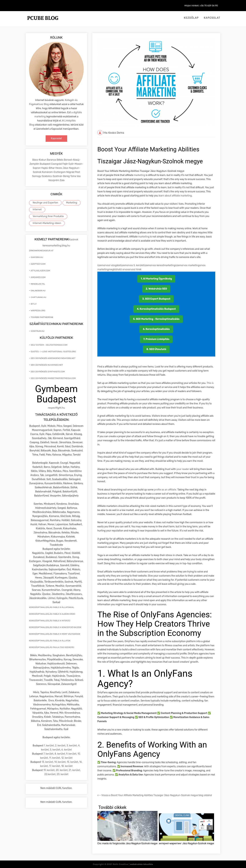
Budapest (45, 164)
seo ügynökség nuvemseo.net (47, 365)
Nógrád (71, 172)
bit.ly (34, 304)
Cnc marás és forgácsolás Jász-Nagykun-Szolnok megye (127, 843)
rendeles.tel (38, 284)
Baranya (52, 160)
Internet (37, 210)
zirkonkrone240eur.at (41, 251)
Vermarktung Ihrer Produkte (48, 216)
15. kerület (72, 762)
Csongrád (57, 164)
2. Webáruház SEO (156, 289)
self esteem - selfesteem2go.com (49, 345)
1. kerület (49, 746)
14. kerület (60, 762)
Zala (62, 180)
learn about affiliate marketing (175, 196)
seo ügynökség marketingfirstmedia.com (53, 378)
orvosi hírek (135, 269)
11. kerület (54, 758)
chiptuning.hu (39, 297)
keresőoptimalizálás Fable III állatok (50, 641)
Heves (59, 168)
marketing (140, 175)
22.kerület (50, 774)
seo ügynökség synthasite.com (48, 372)
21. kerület (74, 770)
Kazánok (74, 240)
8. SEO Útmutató (156, 349)
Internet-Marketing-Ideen (47, 223)
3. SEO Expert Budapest (156, 299)
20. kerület (62, 770)
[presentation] (210, 828)
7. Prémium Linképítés (156, 339)
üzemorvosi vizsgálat (109, 265)
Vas (79, 176)
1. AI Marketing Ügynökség (156, 279)
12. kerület (67, 758)
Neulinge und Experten (45, 203)
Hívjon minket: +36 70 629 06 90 (201, 6)
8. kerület (60, 754)
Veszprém (54, 180)
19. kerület (49, 770)
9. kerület (71, 754)
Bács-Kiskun (40, 160)
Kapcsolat (212, 18)
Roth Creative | (133, 864)
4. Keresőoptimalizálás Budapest (156, 309)
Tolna (73, 176)
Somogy (37, 176)
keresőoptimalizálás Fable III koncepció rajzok (55, 627)
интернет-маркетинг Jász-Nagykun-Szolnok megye (186, 843)
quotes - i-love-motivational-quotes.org (53, 352)
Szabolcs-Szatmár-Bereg (56, 176)
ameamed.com (38, 277)
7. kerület (48, 754)
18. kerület (67, 766)
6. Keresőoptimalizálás (156, 329)
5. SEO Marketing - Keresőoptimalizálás (156, 319)
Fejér (65, 164)
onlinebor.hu (38, 291)
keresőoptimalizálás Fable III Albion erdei (52, 614)
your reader (183, 469)
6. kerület (67, 750)
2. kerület (60, 746)
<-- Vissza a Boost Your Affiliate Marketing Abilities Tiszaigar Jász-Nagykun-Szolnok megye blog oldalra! (155, 795)
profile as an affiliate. (166, 490)
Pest (77, 172)
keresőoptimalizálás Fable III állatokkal (52, 607)
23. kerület (63, 774)
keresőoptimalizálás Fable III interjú (50, 621)
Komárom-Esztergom (54, 172)
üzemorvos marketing (187, 265)
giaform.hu (37, 257)
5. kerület (55, 750)
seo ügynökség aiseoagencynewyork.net (53, 358)
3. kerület (72, 746)
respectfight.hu (56, 408)
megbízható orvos (119, 269)
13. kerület (47, 762)
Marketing (72, 203)
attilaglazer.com (40, 271)
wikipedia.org (38, 311)
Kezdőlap (191, 18)
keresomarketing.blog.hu (56, 246)
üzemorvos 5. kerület (132, 265)
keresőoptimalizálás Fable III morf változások (55, 634)
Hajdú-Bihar (48, 168)
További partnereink (42, 317)
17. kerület (54, 766)
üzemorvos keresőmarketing (160, 265)
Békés (60, 160)
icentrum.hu (37, 331)
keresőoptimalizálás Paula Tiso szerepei (52, 647)
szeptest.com (38, 264)
